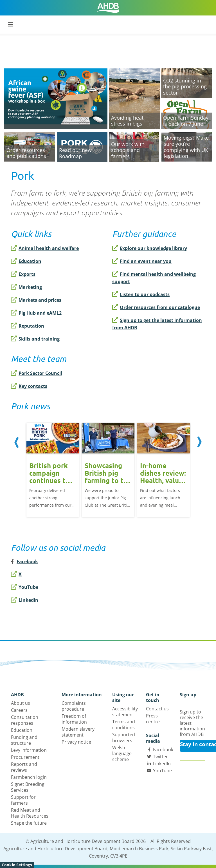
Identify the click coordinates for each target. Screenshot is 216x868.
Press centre (153, 719)
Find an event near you (142, 261)
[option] (53, 470)
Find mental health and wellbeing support (154, 278)
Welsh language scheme (122, 753)
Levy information (29, 750)
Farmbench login (29, 777)
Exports (23, 274)
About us (21, 703)
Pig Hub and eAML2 (36, 313)
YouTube (25, 587)
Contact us (157, 709)
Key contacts (29, 386)
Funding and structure (24, 740)
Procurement (25, 757)
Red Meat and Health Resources (30, 813)
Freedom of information (74, 719)
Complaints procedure (74, 706)
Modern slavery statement (78, 732)
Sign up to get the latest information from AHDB (157, 324)
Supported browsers (124, 738)
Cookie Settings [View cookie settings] (17, 865)
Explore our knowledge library (150, 248)
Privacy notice (76, 742)
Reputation (28, 326)
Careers (19, 710)
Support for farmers (23, 800)
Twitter (160, 757)
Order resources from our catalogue (156, 307)
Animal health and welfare (45, 248)
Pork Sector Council (37, 373)
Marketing (26, 287)
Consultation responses (25, 720)
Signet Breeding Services (28, 787)
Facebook (163, 750)
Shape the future (29, 823)
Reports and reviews (24, 767)
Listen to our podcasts (141, 294)
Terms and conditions (124, 725)
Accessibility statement (125, 712)
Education (26, 261)
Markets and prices (36, 300)
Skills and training (35, 339)
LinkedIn (25, 600)
